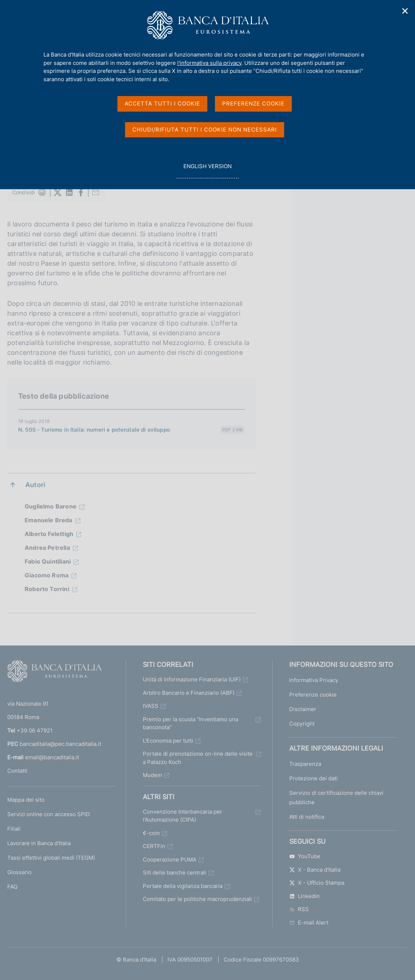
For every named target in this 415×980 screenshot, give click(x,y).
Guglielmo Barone (51, 506)
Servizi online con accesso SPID (49, 814)
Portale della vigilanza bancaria (183, 886)
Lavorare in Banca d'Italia (39, 843)
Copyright (302, 724)
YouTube (305, 856)
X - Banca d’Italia (315, 870)
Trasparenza (305, 764)
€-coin (151, 833)
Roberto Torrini (47, 589)
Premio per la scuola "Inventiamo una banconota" (190, 723)
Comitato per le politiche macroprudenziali (197, 899)
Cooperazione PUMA (170, 859)
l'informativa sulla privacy (209, 63)
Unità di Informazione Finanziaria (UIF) (192, 679)
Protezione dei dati (314, 778)
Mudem (152, 775)
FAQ (12, 887)
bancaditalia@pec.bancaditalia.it (60, 744)
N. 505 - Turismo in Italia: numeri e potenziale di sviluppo (94, 430)
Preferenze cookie (313, 695)
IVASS (151, 706)
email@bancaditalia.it (52, 757)
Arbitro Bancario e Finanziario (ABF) (189, 693)
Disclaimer (303, 709)
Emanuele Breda (49, 520)
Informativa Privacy (314, 680)
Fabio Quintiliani (48, 561)
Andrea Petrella (47, 548)
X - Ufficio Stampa (317, 883)
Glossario (19, 872)
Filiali (14, 829)
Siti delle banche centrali (175, 873)
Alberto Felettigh (49, 534)
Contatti (17, 771)
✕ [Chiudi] (405, 11)
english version (207, 170)
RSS (299, 909)
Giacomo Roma (47, 575)
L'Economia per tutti (168, 741)
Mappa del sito (26, 800)
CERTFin (154, 846)
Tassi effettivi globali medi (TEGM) (51, 858)
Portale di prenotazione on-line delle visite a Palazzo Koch (198, 758)
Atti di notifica (307, 817)
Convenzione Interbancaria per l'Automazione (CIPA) (182, 816)
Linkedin (304, 896)
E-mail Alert (309, 923)
